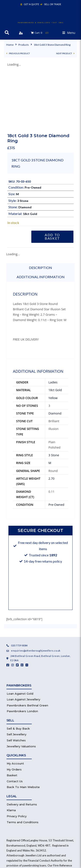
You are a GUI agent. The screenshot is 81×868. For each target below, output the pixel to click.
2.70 (51, 418)
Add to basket (52, 176)
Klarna (11, 750)
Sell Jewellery (17, 674)
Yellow (53, 338)
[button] (69, 33)
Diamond (25, 147)
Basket (12, 715)
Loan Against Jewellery (23, 639)
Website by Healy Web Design (41, 839)
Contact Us (15, 721)
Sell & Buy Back (18, 668)
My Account (15, 703)
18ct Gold (30, 154)
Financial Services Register (32, 815)
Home (10, 45)
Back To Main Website (23, 727)
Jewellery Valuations (21, 686)
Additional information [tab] (41, 217)
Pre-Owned (33, 127)
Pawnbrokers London (22, 651)
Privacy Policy (17, 756)
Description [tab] (40, 207)
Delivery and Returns (22, 744)
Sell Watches (16, 680)
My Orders (14, 709)
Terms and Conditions (23, 762)
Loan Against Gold (20, 633)
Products (24, 45)
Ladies (53, 322)
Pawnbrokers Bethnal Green (27, 645)
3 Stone (23, 140)
